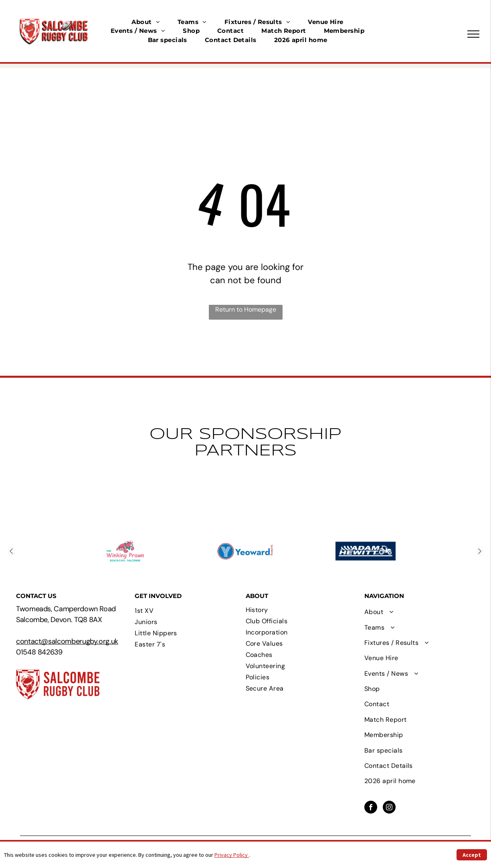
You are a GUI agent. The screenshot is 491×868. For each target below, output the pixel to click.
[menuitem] (146, 22)
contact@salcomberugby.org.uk (67, 641)
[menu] (473, 34)
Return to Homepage (246, 309)
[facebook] (371, 808)
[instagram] (389, 808)
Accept (472, 855)
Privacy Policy (232, 855)
